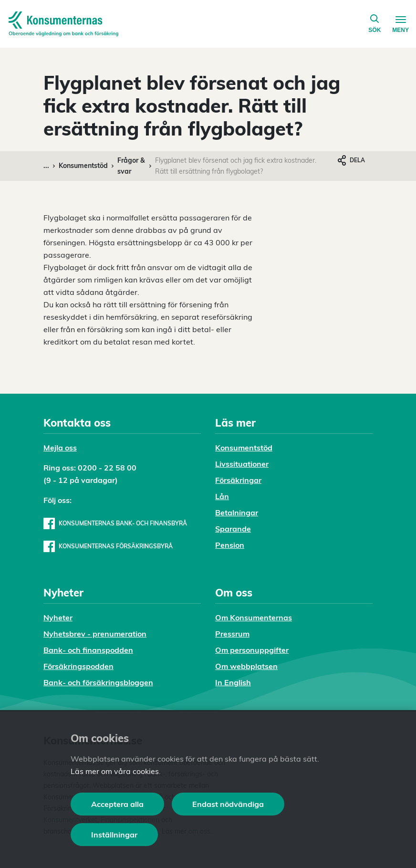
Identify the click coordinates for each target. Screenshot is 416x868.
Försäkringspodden (78, 666)
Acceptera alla (117, 804)
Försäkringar (238, 480)
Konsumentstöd (83, 166)
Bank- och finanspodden (88, 650)
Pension (230, 545)
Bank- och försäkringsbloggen (98, 682)
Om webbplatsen (246, 666)
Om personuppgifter (252, 650)
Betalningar (237, 512)
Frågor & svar (131, 166)
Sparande (233, 529)
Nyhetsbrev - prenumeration (95, 634)
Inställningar (114, 835)
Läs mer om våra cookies (115, 771)
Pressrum (232, 634)
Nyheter (58, 617)
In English (233, 682)
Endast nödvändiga (228, 804)
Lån (222, 496)
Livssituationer (242, 464)
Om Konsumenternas (254, 617)
